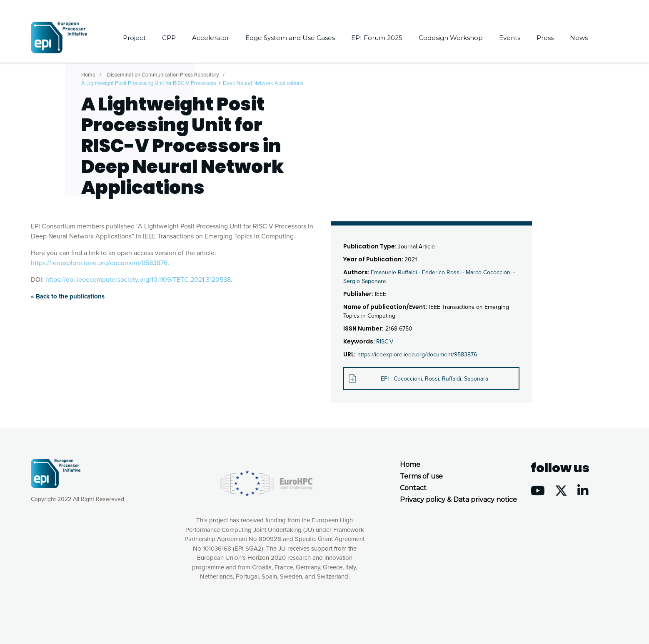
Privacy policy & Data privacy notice (458, 500)
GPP (169, 38)
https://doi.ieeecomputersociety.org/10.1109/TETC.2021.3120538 (138, 280)
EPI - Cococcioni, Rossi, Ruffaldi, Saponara (434, 379)
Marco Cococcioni (489, 272)
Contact (413, 488)
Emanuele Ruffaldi (394, 272)
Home (88, 73)
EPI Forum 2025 (377, 38)
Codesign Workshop (451, 38)
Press (545, 38)
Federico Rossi (441, 272)
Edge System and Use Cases (290, 38)
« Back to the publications (68, 296)
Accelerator (211, 38)
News (579, 38)
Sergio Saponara (364, 281)
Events (510, 38)
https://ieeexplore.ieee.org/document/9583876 (99, 263)
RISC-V (385, 342)
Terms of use (421, 476)
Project (134, 38)
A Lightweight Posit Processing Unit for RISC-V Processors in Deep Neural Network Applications (192, 81)
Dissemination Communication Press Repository (163, 73)
